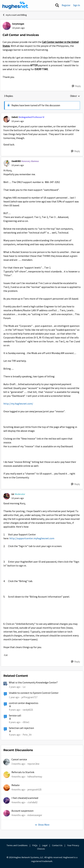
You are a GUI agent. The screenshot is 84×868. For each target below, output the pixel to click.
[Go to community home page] (16, 5)
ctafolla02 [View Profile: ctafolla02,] (32, 802)
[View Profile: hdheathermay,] (7, 775)
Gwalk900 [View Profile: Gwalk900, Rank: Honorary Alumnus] (16, 161)
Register (66, 5)
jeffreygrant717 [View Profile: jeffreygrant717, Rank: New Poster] (29, 697)
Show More (42, 825)
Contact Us (57, 845)
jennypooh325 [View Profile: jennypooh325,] (34, 790)
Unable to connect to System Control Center (34, 693)
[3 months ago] (18, 764)
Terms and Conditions (17, 845)
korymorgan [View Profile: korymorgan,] (18, 24)
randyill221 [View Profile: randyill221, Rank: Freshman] (28, 710)
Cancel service (19, 759)
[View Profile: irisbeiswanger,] (7, 813)
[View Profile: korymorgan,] (7, 26)
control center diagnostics (24, 703)
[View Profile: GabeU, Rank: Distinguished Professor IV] (7, 119)
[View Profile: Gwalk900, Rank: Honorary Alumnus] (7, 163)
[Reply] (76, 86)
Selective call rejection (21, 728)
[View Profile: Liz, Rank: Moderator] (7, 496)
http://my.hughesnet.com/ (18, 404)
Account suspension (22, 811)
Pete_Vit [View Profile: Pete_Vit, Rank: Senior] (27, 735)
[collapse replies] (42, 114)
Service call (15, 716)
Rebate (16, 785)
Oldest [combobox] (75, 96)
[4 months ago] (18, 777)
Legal (45, 845)
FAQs (35, 845)
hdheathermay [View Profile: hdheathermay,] (35, 777)
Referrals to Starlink (23, 772)
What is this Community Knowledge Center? (33, 683)
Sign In (77, 5)
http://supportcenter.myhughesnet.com (32, 538)
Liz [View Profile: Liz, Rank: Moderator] (13, 494)
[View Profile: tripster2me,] (7, 762)
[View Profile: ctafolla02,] (7, 800)
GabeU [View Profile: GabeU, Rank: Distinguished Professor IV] (15, 117)
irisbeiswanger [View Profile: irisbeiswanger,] (35, 815)
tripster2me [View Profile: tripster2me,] (33, 764)
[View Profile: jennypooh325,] (7, 788)
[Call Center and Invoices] (18, 121)
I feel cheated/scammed (25, 798)
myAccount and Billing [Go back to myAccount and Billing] (15, 15)
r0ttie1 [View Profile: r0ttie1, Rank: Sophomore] (26, 722)
